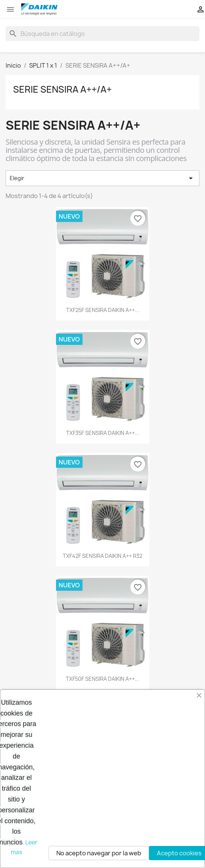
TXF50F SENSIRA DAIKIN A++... (102, 679)
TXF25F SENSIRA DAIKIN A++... (103, 310)
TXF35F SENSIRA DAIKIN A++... (103, 433)
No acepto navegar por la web (99, 853)
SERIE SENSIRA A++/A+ (62, 89)
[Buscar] (102, 34)
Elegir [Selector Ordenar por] (102, 178)
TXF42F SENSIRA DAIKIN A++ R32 (102, 556)
